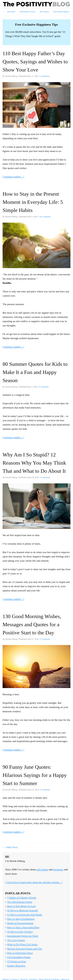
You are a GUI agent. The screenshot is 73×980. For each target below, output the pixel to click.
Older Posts (12, 847)
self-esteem (42, 869)
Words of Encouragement (20, 923)
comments (45, 76)
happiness (58, 869)
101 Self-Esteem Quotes (20, 902)
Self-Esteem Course (27, 12)
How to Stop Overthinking (21, 919)
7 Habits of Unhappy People (22, 898)
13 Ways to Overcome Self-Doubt (25, 915)
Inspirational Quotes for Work (23, 936)
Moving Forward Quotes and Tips (25, 949)
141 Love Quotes (16, 940)
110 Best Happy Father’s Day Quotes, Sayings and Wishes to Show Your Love (35, 62)
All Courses (44, 12)
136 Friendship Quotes (19, 957)
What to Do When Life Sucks (22, 944)
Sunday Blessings (16, 966)
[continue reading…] (13, 177)
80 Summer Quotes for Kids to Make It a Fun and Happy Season (35, 372)
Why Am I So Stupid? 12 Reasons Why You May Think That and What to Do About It (34, 463)
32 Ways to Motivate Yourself (22, 910)
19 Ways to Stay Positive (20, 932)
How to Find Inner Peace (20, 953)
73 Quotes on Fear (17, 961)
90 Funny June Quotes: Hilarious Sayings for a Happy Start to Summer (35, 775)
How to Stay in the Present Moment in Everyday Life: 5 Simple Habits (33, 202)
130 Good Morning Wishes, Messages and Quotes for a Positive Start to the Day (32, 624)
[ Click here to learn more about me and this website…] (34, 882)
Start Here (11, 12)
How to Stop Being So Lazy (22, 906)
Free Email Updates (61, 12)
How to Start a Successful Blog (23, 927)
